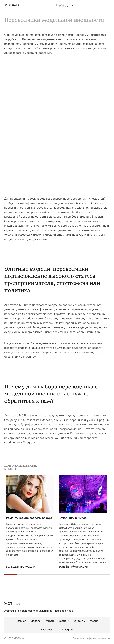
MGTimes (12, 5)
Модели (36, 621)
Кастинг (64, 621)
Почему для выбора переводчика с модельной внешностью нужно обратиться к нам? (51, 394)
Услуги (50, 621)
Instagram (67, 630)
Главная (21, 621)
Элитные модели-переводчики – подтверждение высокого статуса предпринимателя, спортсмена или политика (52, 280)
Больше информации (21, 567)
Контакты (79, 621)
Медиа (94, 621)
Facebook (47, 630)
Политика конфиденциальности (91, 638)
